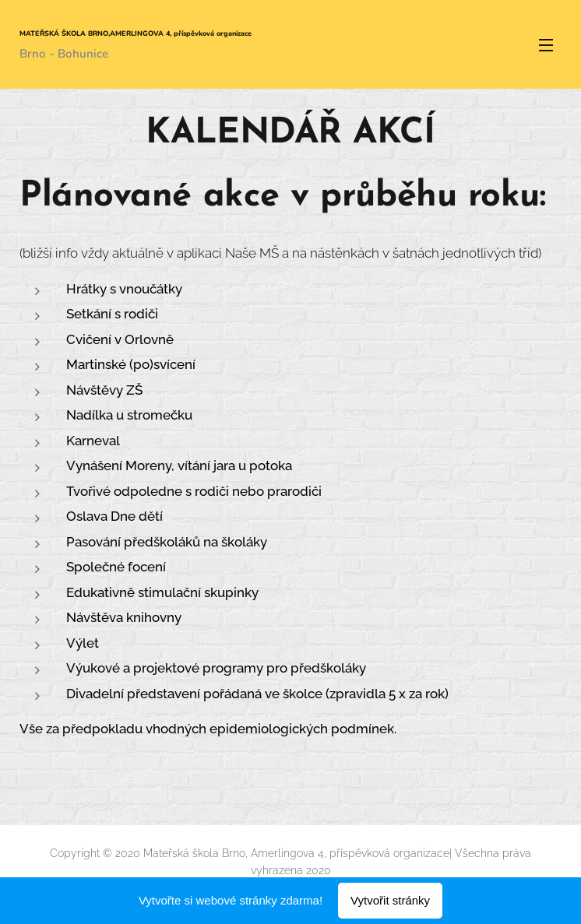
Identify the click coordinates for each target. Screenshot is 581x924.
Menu (546, 45)
